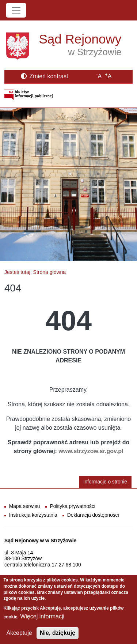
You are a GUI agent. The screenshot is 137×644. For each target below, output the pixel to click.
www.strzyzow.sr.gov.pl (91, 451)
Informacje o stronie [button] (105, 482)
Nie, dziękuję (58, 637)
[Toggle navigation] (16, 10)
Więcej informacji (42, 621)
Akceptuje (19, 637)
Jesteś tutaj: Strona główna (35, 272)
